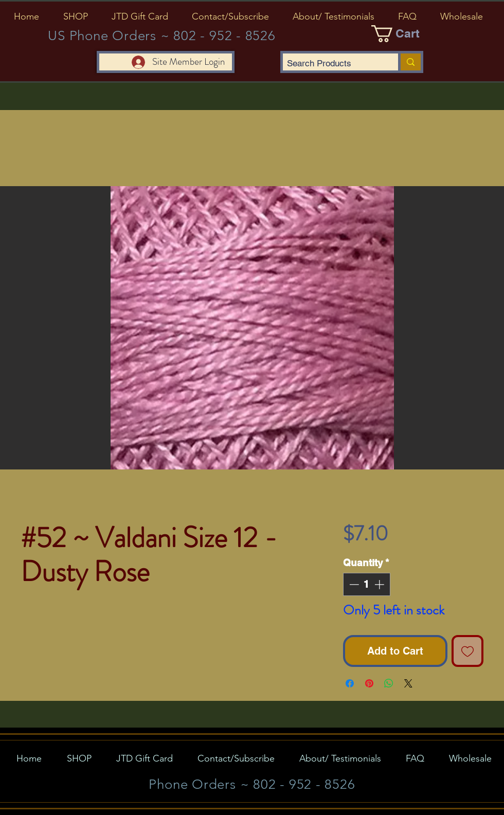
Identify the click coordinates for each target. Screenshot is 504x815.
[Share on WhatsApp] (389, 683)
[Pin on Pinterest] (369, 683)
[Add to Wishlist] (467, 651)
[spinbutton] (366, 584)
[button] (75, 16)
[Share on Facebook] (350, 683)
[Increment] (380, 584)
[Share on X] (408, 683)
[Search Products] (332, 64)
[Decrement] (353, 584)
